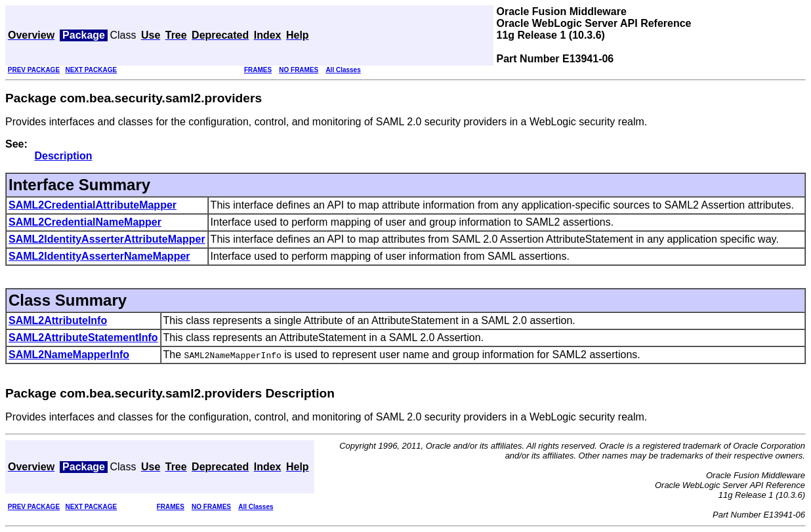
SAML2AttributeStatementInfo (83, 338)
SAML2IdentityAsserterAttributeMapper (107, 239)
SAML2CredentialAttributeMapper (93, 205)
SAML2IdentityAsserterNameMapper (99, 256)
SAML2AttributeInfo (58, 320)
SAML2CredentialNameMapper (85, 222)
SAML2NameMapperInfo (69, 355)
